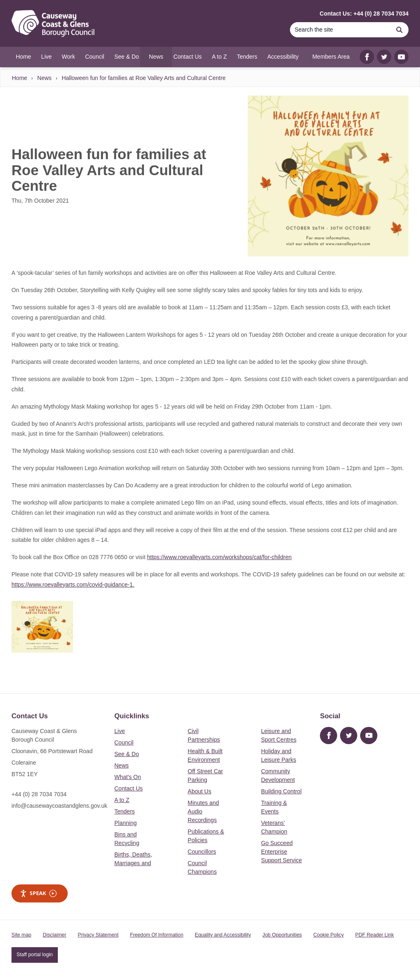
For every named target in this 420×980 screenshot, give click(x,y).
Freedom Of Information (157, 935)
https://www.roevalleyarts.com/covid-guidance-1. (73, 585)
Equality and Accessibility (223, 935)
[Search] (340, 30)
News (45, 78)
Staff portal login (34, 955)
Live (120, 731)
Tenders (125, 811)
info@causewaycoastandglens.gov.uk (59, 806)
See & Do (127, 754)
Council (124, 742)
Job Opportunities (282, 935)
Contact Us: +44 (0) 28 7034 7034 (364, 14)
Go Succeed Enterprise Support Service (281, 852)
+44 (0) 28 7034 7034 (39, 794)
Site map (21, 935)
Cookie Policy (329, 935)
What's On (128, 777)
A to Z (122, 800)
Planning (126, 823)
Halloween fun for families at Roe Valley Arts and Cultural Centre (144, 78)
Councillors (202, 852)
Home (19, 78)
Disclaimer (54, 935)
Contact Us (129, 788)
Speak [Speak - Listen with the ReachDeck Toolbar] (38, 893)
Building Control (281, 791)
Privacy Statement (98, 935)
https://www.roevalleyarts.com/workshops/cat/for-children (219, 557)
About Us (200, 791)
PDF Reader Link (374, 935)
